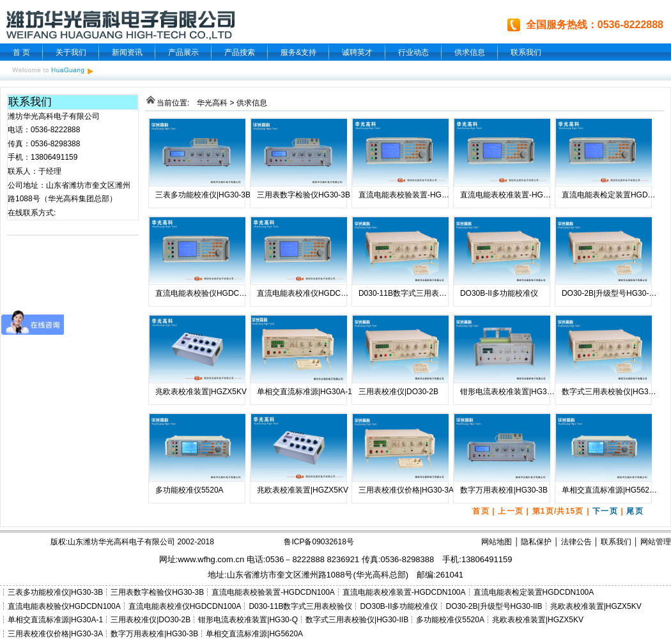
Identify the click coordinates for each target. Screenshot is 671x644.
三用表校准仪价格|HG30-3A (406, 490)
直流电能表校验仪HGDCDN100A (212, 293)
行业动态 (413, 52)
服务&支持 (298, 52)
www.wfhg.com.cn (211, 559)
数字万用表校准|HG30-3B (504, 490)
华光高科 (212, 103)
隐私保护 (536, 542)
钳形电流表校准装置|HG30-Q (510, 392)
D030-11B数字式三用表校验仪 (410, 293)
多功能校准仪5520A (189, 490)
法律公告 (576, 542)
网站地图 (497, 542)
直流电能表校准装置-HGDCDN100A (522, 195)
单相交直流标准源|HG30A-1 (305, 392)
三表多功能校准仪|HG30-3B (203, 195)
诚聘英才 (357, 52)
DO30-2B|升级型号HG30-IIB (610, 293)
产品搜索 (240, 52)
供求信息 (470, 52)
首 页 (21, 52)
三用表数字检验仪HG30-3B (304, 195)
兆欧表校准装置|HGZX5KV (201, 392)
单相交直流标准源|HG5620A (610, 490)
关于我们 (71, 52)
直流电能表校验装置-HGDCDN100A (420, 195)
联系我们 (526, 52)
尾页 (635, 511)
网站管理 (656, 542)
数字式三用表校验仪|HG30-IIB (613, 392)
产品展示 (183, 52)
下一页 (605, 511)
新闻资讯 (127, 52)
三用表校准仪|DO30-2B (398, 392)
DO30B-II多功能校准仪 (499, 293)
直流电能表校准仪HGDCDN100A (313, 293)
